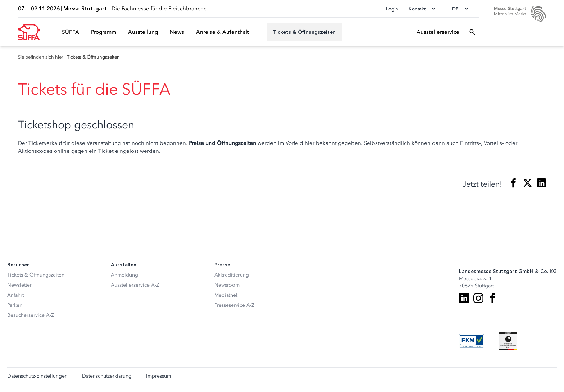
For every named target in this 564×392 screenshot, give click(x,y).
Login (392, 9)
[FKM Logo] (472, 341)
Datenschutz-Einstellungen (37, 376)
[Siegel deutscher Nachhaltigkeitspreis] (508, 341)
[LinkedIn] (464, 298)
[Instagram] (478, 298)
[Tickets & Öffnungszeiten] (304, 32)
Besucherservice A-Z (31, 315)
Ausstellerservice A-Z (135, 285)
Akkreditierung (232, 275)
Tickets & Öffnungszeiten (36, 275)
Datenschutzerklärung (107, 376)
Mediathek (226, 295)
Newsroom (227, 285)
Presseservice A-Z (234, 305)
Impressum (159, 376)
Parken (15, 305)
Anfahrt (15, 295)
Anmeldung (124, 275)
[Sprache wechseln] (463, 9)
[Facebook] (493, 298)
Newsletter (19, 285)
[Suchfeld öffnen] (472, 32)
